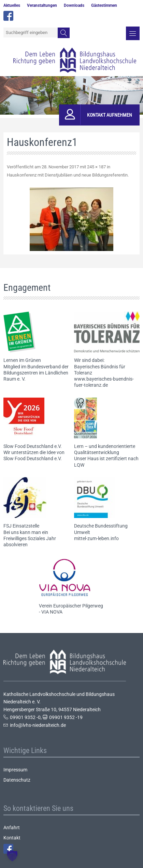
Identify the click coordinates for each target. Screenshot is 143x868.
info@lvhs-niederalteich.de (38, 725)
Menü (133, 33)
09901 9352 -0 (25, 717)
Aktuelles (12, 5)
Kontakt (12, 838)
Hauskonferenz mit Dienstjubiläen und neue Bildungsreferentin (67, 175)
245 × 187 (96, 167)
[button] (12, 856)
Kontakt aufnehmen (110, 115)
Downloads (74, 5)
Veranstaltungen (42, 5)
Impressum (15, 770)
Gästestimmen (104, 5)
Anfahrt (12, 828)
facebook (8, 16)
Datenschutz (17, 780)
